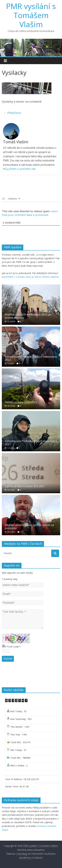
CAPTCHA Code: (11, 647)
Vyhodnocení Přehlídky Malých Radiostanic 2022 (31, 358)
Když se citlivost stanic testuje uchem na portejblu (29, 527)
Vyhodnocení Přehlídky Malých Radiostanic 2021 (31, 443)
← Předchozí (12, 113)
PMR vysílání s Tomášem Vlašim (31, 15)
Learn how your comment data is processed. (30, 213)
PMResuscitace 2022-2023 (21, 402)
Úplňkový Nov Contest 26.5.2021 (25, 486)
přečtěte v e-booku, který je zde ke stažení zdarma (31, 277)
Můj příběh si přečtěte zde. (20, 169)
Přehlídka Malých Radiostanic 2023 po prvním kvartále (28, 316)
